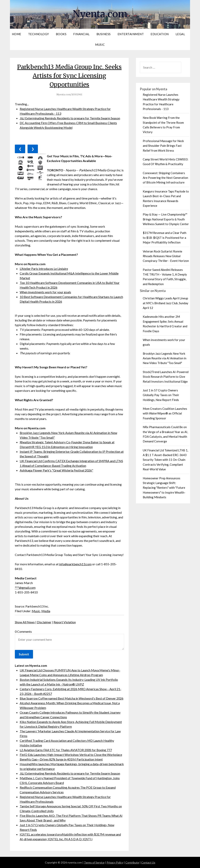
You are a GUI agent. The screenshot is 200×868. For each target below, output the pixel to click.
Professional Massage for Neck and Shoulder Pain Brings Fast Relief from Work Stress (163, 146)
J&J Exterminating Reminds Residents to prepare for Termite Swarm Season (70, 118)
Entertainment (131, 34)
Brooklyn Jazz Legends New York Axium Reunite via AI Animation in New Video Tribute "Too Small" (165, 358)
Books (61, 34)
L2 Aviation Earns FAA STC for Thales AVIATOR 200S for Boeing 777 (66, 750)
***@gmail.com (25, 587)
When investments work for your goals (45, 292)
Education (160, 34)
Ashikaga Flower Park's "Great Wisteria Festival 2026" (56, 470)
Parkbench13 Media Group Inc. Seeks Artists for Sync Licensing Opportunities (69, 76)
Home (17, 34)
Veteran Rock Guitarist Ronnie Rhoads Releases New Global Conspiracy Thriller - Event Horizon (166, 256)
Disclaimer (44, 622)
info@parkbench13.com (75, 564)
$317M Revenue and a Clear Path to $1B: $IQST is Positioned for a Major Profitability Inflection (165, 238)
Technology (39, 34)
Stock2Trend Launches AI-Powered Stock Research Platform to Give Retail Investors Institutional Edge (166, 377)
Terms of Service (94, 862)
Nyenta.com (100, 14)
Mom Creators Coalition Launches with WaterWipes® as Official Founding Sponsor (165, 413)
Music (100, 45)
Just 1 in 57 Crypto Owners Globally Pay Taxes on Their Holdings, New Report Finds (161, 395)
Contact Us (148, 862)
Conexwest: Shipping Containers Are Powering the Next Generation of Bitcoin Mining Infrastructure (165, 178)
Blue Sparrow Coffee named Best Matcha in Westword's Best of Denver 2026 (72, 698)
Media (46, 611)
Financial (81, 34)
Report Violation (65, 622)
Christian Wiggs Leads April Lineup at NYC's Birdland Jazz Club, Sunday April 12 (166, 303)
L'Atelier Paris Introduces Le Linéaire (44, 269)
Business (104, 34)
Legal (180, 34)
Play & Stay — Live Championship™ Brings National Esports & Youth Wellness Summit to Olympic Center (166, 219)
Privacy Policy (115, 862)
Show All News (25, 622)
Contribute (132, 862)
